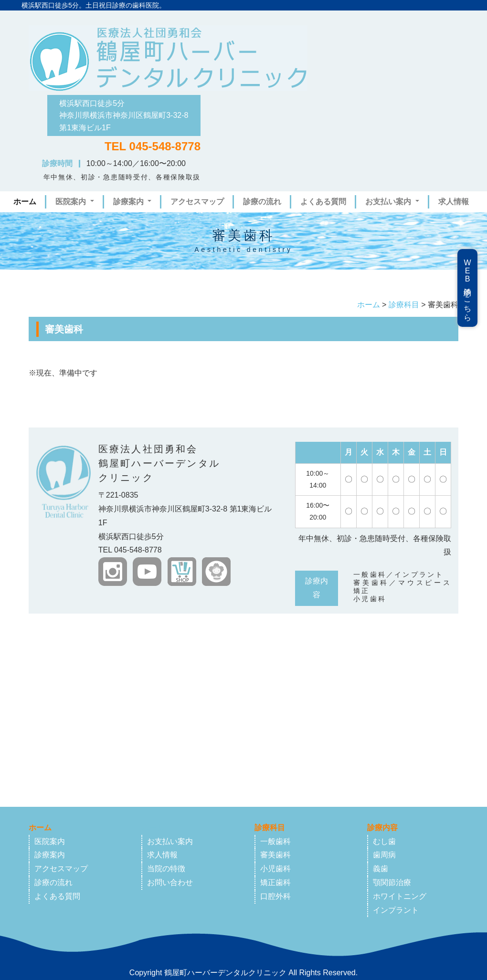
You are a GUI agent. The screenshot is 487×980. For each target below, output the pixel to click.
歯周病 (384, 855)
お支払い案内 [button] (389, 202)
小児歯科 (275, 869)
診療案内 (50, 855)
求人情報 (454, 202)
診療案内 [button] (129, 202)
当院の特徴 (166, 869)
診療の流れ (262, 202)
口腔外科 (275, 896)
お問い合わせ (170, 882)
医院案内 (50, 841)
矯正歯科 (275, 882)
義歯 (381, 869)
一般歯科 (275, 841)
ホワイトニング (400, 896)
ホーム (27, 200)
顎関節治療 (392, 882)
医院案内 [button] (72, 202)
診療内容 (382, 828)
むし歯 (384, 841)
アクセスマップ (197, 202)
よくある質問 (323, 202)
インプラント (396, 910)
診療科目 (404, 305)
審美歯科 (275, 855)
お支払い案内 (170, 841)
